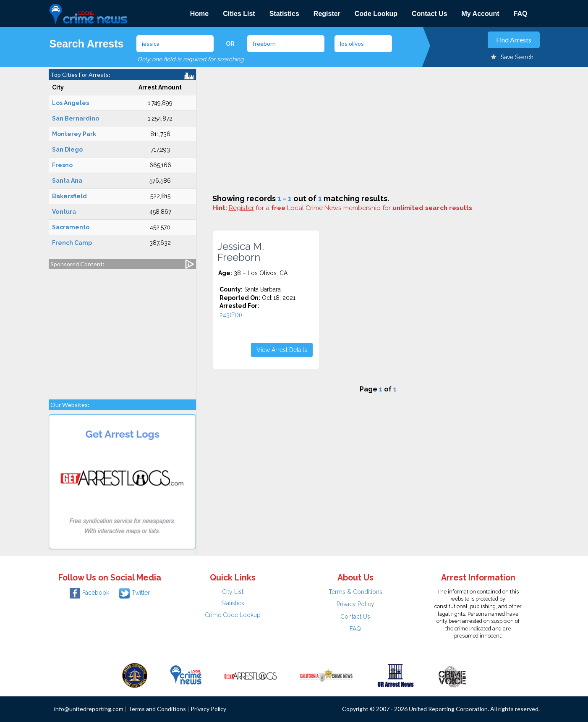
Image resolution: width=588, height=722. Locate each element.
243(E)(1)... (233, 315)
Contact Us (429, 14)
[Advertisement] (122, 330)
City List (233, 592)
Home (199, 14)
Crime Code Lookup (233, 615)
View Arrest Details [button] (282, 350)
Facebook (89, 593)
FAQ (521, 14)
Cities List (239, 14)
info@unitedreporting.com (89, 709)
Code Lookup (376, 14)
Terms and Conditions (157, 709)
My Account (481, 14)
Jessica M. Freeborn (241, 252)
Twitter (135, 593)
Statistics (284, 14)
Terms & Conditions (355, 592)
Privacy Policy (355, 604)
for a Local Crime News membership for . (351, 208)
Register (327, 14)
